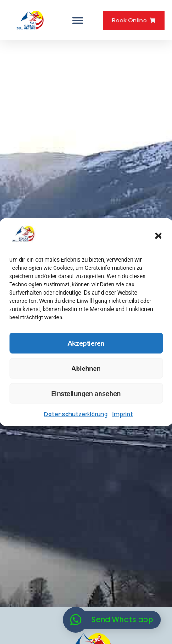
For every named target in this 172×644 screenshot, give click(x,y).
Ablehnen (86, 368)
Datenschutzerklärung (76, 414)
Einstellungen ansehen (86, 393)
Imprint (123, 414)
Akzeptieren (86, 343)
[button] (158, 236)
